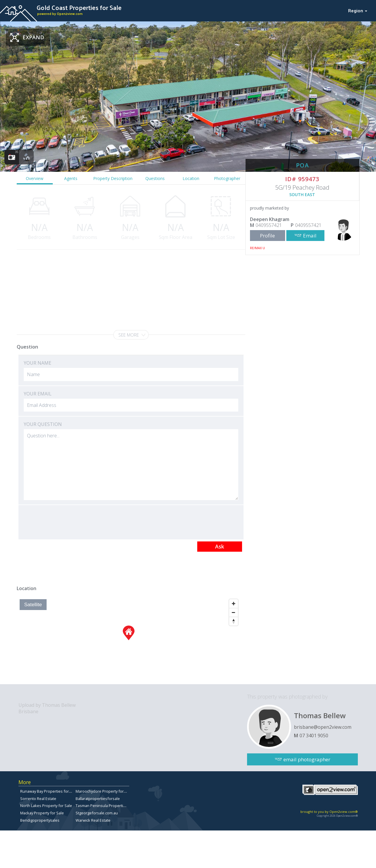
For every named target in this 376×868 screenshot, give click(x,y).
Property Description (113, 178)
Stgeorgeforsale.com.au (97, 813)
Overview (35, 178)
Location (191, 178)
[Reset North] (234, 621)
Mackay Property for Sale (42, 813)
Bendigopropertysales (40, 820)
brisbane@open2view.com (323, 727)
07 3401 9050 (314, 735)
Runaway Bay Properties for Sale (49, 791)
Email (310, 236)
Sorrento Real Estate (38, 799)
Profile (267, 236)
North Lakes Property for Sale (46, 806)
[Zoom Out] (234, 612)
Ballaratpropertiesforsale (98, 799)
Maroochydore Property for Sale (104, 791)
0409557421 (269, 225)
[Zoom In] (234, 604)
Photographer (227, 178)
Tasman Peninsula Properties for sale (109, 806)
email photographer (307, 759)
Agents (71, 178)
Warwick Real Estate (93, 820)
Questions (155, 178)
